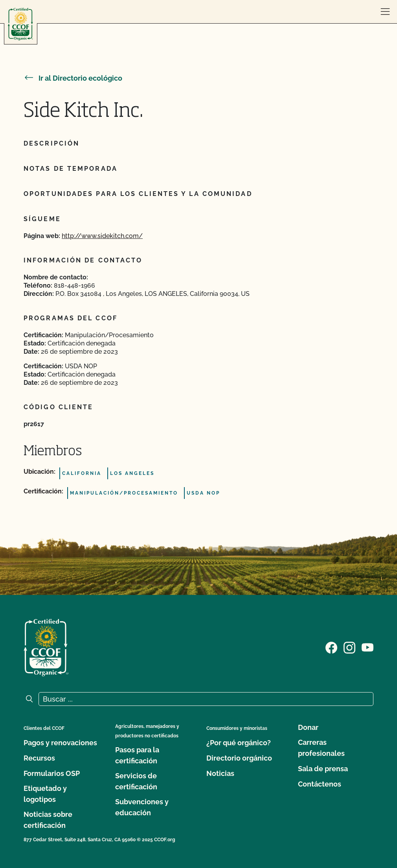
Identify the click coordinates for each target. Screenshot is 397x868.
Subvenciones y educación (142, 807)
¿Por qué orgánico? (239, 743)
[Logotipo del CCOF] (20, 24)
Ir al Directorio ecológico (73, 78)
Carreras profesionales (321, 748)
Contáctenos (320, 784)
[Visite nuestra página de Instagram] (349, 647)
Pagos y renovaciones (60, 743)
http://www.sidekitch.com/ (102, 236)
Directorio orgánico (239, 758)
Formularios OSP (52, 773)
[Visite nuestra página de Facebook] (331, 647)
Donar (308, 727)
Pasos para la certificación (137, 755)
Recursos (39, 758)
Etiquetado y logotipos (45, 794)
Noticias (220, 773)
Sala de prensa (323, 769)
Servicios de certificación (136, 781)
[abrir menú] (385, 12)
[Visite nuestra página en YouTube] (368, 647)
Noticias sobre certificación (48, 820)
